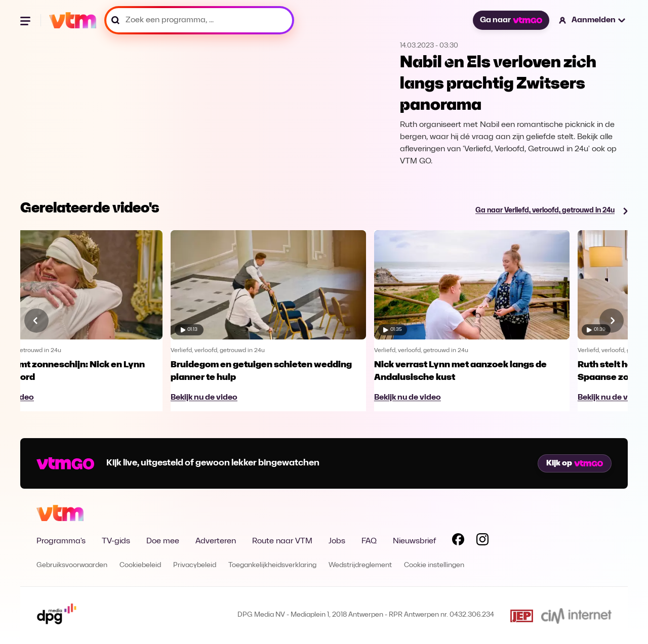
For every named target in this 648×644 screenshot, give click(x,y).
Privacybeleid (195, 565)
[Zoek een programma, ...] (199, 20)
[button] (593, 20)
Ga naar (511, 20)
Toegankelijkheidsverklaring (272, 565)
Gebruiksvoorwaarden (72, 565)
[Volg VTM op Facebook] (458, 541)
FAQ (369, 541)
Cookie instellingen (434, 565)
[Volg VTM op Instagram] (482, 541)
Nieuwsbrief (414, 541)
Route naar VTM (282, 541)
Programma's (61, 541)
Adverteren (216, 541)
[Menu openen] (26, 20)
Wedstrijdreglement (360, 565)
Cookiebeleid (140, 565)
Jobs (337, 541)
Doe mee (163, 541)
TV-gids (116, 541)
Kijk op (575, 463)
